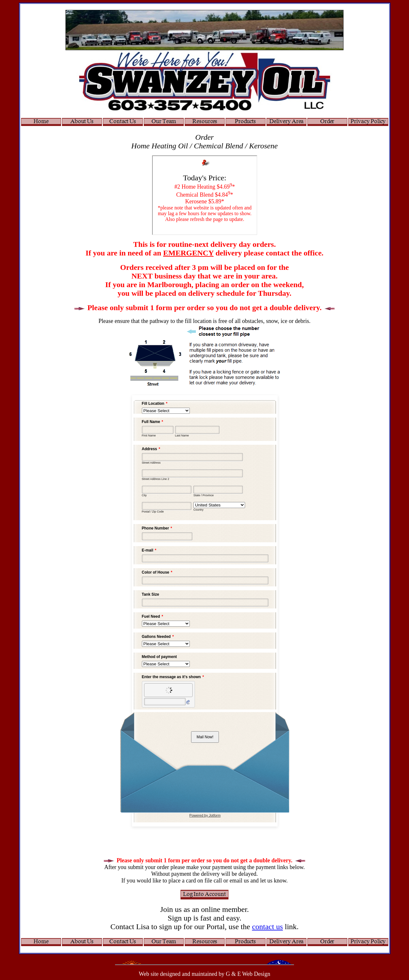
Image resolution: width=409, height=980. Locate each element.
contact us (268, 927)
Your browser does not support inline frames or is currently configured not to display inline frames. (205, 195)
